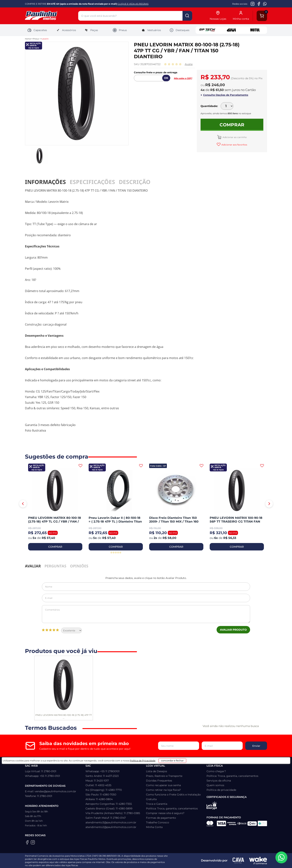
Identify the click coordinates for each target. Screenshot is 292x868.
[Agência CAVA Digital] (238, 861)
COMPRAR (55, 547)
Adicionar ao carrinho (234, 137)
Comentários (146, 614)
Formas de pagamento (161, 818)
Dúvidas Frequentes (159, 781)
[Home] (52, 16)
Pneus (120, 30)
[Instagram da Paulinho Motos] (253, 4)
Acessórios (66, 30)
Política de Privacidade (156, 863)
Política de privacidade (221, 790)
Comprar (232, 125)
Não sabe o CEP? (183, 78)
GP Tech (207, 30)
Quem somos (215, 785)
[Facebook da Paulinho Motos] (259, 4)
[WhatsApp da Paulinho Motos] (265, 4)
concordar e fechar (193, 861)
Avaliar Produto (233, 630)
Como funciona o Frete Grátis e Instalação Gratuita (173, 797)
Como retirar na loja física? (163, 790)
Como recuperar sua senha (163, 785)
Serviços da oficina (219, 781)
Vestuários (151, 30)
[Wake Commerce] (258, 861)
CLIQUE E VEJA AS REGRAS (133, 4)
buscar (187, 16)
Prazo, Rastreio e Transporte (164, 776)
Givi (231, 30)
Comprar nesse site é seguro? (165, 813)
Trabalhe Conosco (158, 822)
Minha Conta (154, 827)
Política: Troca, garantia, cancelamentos (172, 808)
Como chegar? (216, 771)
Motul (255, 30)
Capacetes (37, 30)
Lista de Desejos (157, 771)
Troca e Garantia (157, 804)
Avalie (189, 64)
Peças (91, 30)
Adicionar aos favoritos (234, 145)
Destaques (179, 30)
